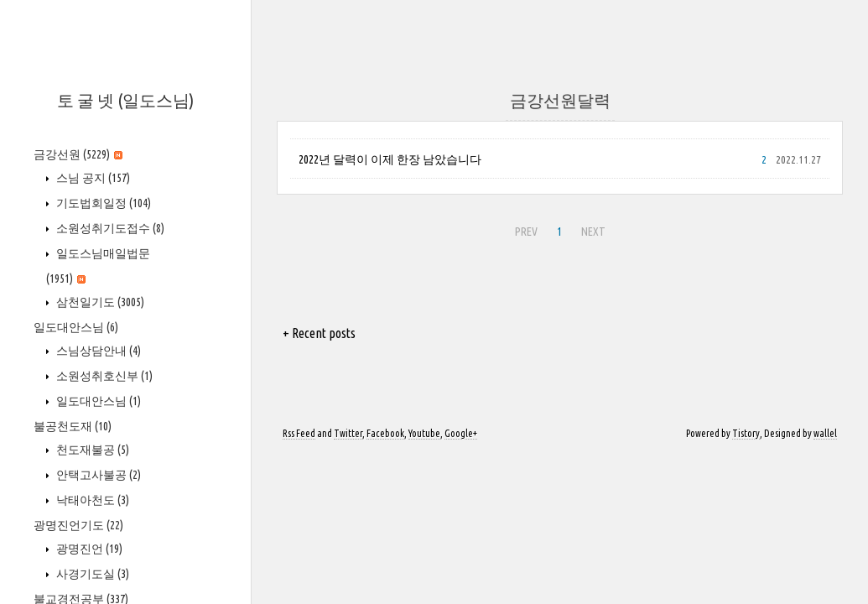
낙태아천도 (91, 500)
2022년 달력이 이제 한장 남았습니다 (390, 159)
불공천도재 (73, 426)
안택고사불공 (97, 475)
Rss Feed (299, 433)
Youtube (424, 433)
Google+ (461, 433)
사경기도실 (91, 574)
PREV (524, 229)
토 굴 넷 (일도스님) (125, 100)
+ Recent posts (319, 333)
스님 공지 (92, 178)
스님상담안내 (97, 351)
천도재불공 (91, 450)
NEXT (591, 229)
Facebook (385, 433)
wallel (825, 433)
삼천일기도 (99, 302)
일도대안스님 (76, 327)
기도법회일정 (102, 203)
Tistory (746, 433)
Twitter (348, 433)
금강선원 (78, 154)
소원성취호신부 (103, 376)
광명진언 (88, 549)
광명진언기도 (78, 525)
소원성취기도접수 (109, 228)
